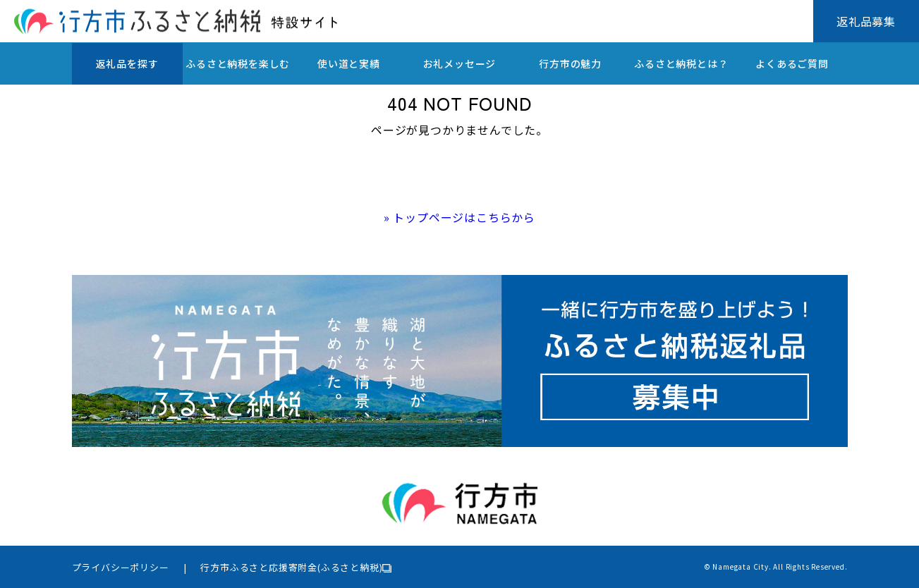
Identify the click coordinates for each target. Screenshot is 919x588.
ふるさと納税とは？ (681, 63)
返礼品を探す (127, 63)
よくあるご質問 (792, 63)
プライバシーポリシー (121, 567)
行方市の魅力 (570, 63)
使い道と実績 (349, 63)
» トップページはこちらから (460, 217)
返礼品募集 (866, 21)
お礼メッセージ (460, 63)
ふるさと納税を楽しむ (238, 63)
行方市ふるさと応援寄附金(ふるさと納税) (291, 567)
